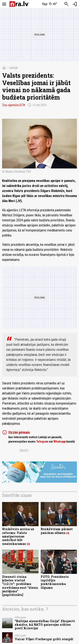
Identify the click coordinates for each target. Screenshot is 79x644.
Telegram (42, 442)
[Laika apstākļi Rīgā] (50, 4)
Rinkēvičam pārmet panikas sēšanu (57, 531)
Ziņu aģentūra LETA (14, 105)
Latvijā (13, 68)
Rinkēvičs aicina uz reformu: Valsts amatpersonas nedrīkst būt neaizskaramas (18, 536)
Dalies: (24, 451)
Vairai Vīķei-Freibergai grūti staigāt (44, 639)
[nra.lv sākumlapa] (19, 4)
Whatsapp (60, 442)
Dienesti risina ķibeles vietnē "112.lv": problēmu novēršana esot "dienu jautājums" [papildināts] (20, 586)
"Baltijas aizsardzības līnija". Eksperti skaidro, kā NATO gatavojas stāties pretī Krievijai (45, 625)
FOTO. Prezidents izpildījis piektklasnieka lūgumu (55, 582)
